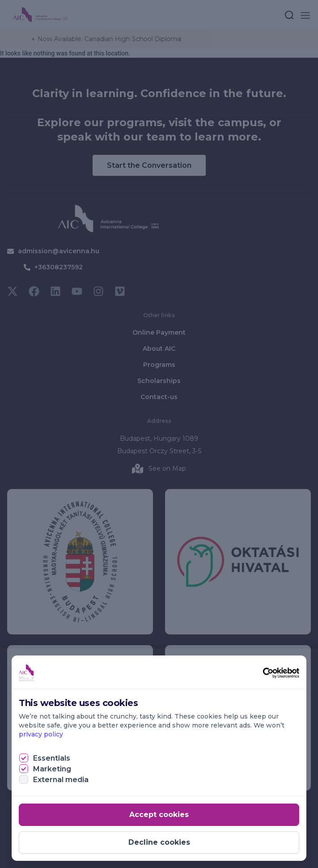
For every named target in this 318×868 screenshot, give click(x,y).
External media (61, 780)
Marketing (52, 769)
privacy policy (41, 734)
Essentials (52, 758)
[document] (159, 434)
